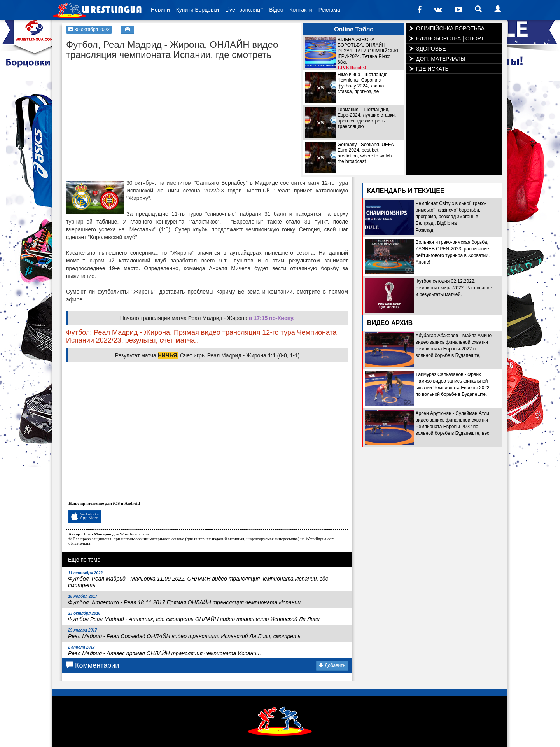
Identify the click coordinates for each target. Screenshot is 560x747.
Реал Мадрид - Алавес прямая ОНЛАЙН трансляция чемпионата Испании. (164, 651)
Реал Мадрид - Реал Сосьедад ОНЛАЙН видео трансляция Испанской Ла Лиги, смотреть (184, 634)
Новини (160, 10)
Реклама (329, 10)
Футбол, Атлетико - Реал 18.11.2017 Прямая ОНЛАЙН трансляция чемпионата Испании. (185, 600)
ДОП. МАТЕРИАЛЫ (441, 59)
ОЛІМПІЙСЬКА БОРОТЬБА (450, 28)
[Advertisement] (124, 113)
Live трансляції (244, 10)
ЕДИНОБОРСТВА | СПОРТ (450, 38)
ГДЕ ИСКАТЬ (432, 69)
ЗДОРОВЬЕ (431, 49)
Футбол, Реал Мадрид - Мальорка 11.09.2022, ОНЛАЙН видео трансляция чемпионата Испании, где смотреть (198, 580)
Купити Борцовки (198, 10)
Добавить (332, 665)
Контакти (301, 10)
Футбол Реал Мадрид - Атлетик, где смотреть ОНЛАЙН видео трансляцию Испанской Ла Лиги (194, 617)
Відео (276, 10)
